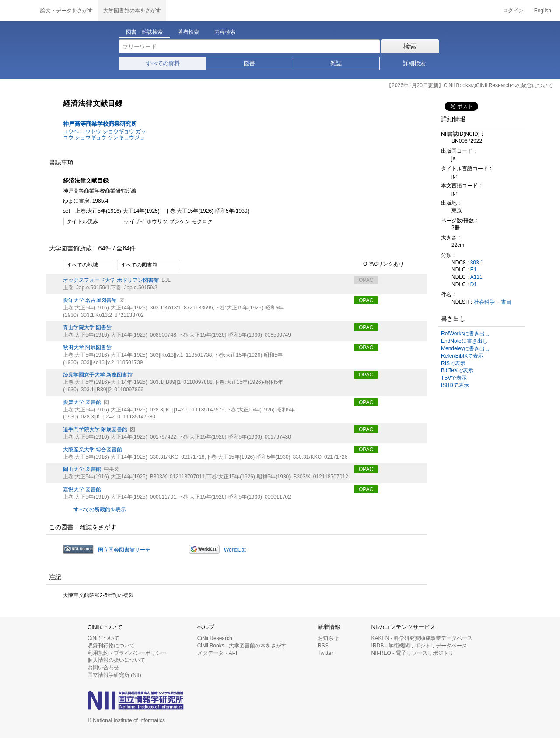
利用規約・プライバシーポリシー (127, 653)
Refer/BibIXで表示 (462, 356)
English (543, 11)
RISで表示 (453, 363)
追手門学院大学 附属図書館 (95, 429)
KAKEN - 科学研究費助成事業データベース (422, 638)
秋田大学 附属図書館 (87, 348)
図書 (249, 63)
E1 (474, 270)
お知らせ (328, 638)
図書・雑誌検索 (144, 32)
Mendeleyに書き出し (465, 348)
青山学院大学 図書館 (87, 327)
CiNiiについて (103, 638)
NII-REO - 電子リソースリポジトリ (413, 653)
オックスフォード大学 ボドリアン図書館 (111, 280)
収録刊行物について (111, 646)
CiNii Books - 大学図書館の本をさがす (242, 646)
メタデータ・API (217, 653)
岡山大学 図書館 (82, 469)
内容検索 (225, 32)
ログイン (513, 11)
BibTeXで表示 (457, 370)
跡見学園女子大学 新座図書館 (98, 375)
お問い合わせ (103, 668)
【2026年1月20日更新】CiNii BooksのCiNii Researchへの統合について (470, 85)
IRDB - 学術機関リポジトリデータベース (419, 646)
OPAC (366, 300)
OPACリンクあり (379, 264)
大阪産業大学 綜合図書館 (93, 450)
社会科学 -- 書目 (493, 302)
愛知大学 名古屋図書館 (90, 300)
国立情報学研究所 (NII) (114, 675)
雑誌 (336, 63)
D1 (474, 285)
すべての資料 (163, 63)
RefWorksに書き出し (465, 334)
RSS (323, 646)
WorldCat (235, 550)
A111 (476, 277)
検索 (410, 46)
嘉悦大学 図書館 (82, 489)
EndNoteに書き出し (464, 341)
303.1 (477, 263)
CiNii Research (215, 638)
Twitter (325, 653)
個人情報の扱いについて (116, 660)
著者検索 (189, 32)
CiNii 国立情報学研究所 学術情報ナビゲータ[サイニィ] (17, 11)
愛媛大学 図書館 (82, 402)
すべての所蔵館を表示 (100, 510)
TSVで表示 (454, 378)
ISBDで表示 (455, 385)
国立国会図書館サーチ (124, 550)
